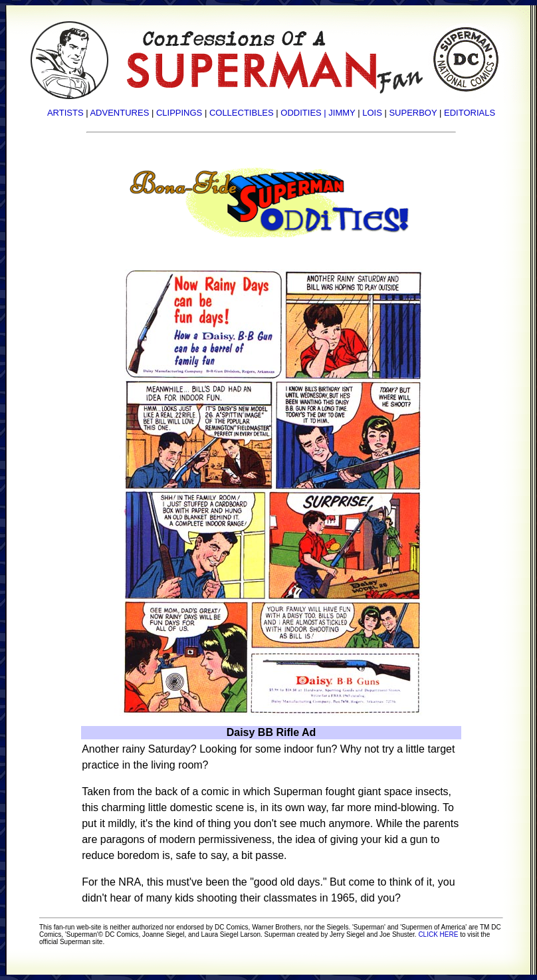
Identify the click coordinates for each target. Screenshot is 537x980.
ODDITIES (301, 113)
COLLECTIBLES (242, 113)
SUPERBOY (413, 113)
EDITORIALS (470, 113)
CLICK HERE (438, 934)
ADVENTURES (119, 113)
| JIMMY (339, 113)
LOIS (372, 113)
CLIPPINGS (179, 113)
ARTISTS (65, 113)
